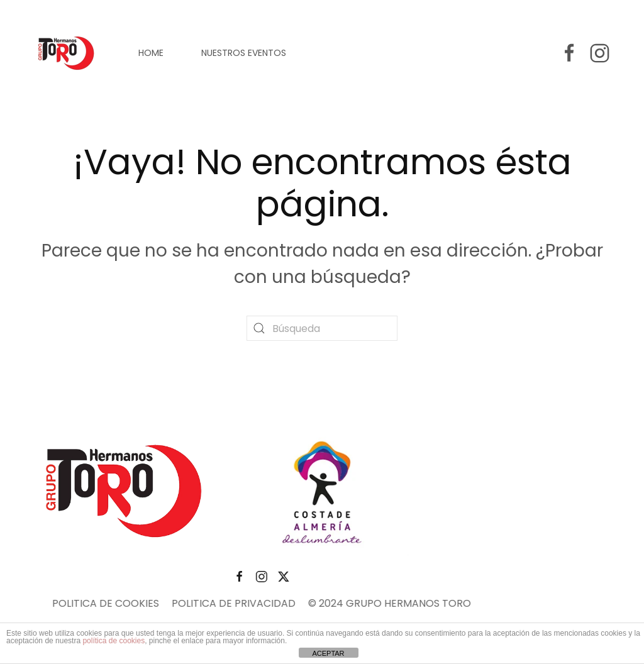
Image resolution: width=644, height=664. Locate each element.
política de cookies (114, 641)
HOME (151, 53)
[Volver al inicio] (67, 53)
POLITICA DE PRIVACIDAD (170, 603)
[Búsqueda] (322, 328)
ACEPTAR (328, 653)
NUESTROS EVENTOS (244, 53)
